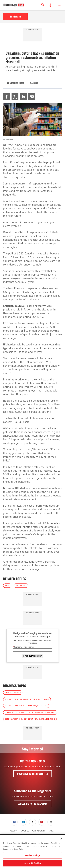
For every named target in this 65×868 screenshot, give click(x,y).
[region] (32, 851)
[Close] (61, 839)
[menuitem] (7, 97)
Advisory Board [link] (39, 831)
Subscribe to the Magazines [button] (33, 804)
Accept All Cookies (32, 863)
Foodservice (21, 586)
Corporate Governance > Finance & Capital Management (30, 712)
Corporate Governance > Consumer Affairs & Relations (30, 719)
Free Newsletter (32, 656)
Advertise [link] (25, 831)
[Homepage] (13, 5)
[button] (60, 5)
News (7, 586)
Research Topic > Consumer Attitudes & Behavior (27, 699)
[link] (7, 97)
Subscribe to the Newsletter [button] (33, 774)
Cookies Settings (32, 855)
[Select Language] (51, 5)
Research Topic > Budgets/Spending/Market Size (26, 706)
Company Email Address (24, 647)
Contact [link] (52, 831)
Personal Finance (13, 693)
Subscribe (15, 16)
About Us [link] (14, 831)
